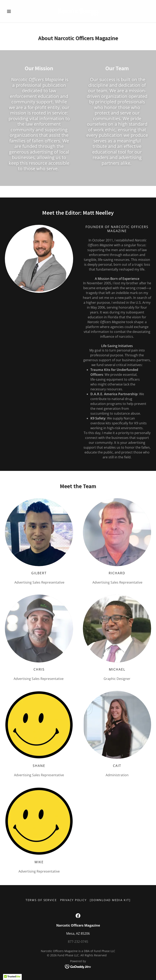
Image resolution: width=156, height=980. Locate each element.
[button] (16, 11)
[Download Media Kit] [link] (110, 900)
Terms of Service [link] (41, 900)
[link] (78, 11)
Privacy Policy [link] (73, 900)
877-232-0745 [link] (78, 942)
